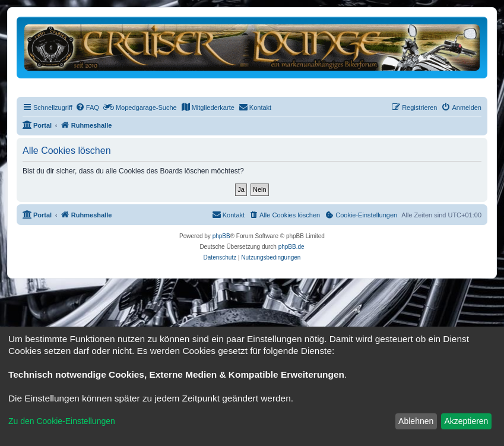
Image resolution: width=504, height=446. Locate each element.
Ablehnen (416, 421)
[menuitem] (87, 107)
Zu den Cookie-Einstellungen (62, 421)
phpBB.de (291, 247)
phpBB (221, 236)
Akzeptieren (466, 421)
